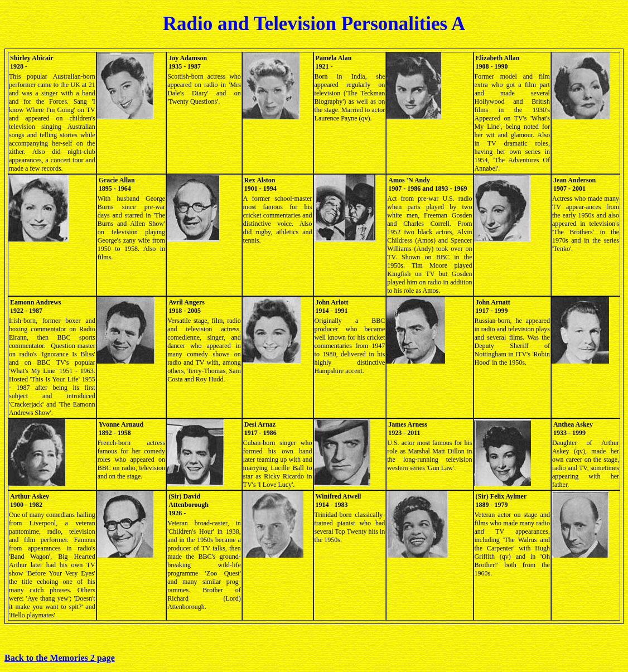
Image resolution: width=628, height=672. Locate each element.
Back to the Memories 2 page (60, 658)
